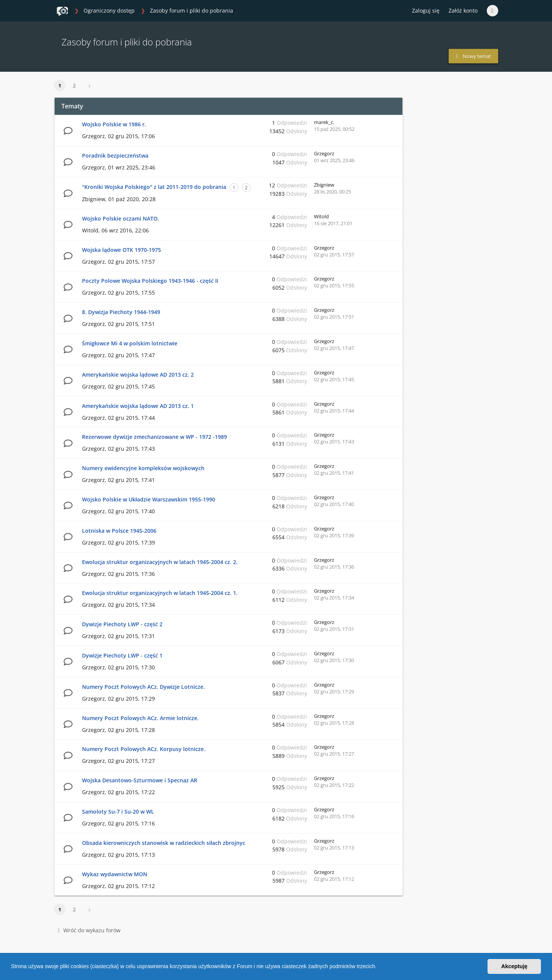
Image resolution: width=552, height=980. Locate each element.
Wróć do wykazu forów (89, 930)
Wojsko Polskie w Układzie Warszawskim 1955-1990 (149, 499)
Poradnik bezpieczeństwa (115, 156)
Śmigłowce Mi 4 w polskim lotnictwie (130, 343)
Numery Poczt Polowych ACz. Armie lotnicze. (140, 718)
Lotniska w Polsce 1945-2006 (119, 531)
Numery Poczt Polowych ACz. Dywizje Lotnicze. (143, 687)
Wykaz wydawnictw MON (115, 874)
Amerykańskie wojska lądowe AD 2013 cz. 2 (138, 375)
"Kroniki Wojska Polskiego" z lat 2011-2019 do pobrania (154, 187)
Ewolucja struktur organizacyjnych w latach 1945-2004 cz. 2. (160, 562)
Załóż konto (463, 10)
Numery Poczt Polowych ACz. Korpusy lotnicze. (144, 749)
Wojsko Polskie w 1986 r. (114, 124)
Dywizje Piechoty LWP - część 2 (122, 624)
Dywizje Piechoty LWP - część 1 (122, 655)
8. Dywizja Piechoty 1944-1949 (121, 312)
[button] (379, 967)
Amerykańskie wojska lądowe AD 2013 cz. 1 (138, 406)
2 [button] (74, 85)
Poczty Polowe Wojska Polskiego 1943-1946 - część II (150, 281)
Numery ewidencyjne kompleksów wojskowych (143, 468)
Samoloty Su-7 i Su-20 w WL (118, 812)
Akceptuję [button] (514, 966)
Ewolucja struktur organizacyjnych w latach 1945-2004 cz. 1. (160, 593)
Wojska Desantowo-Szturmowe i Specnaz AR (140, 780)
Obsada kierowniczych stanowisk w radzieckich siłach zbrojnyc (164, 843)
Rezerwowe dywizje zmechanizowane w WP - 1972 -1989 (154, 437)
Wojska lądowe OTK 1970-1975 (122, 250)
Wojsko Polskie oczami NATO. (121, 218)
